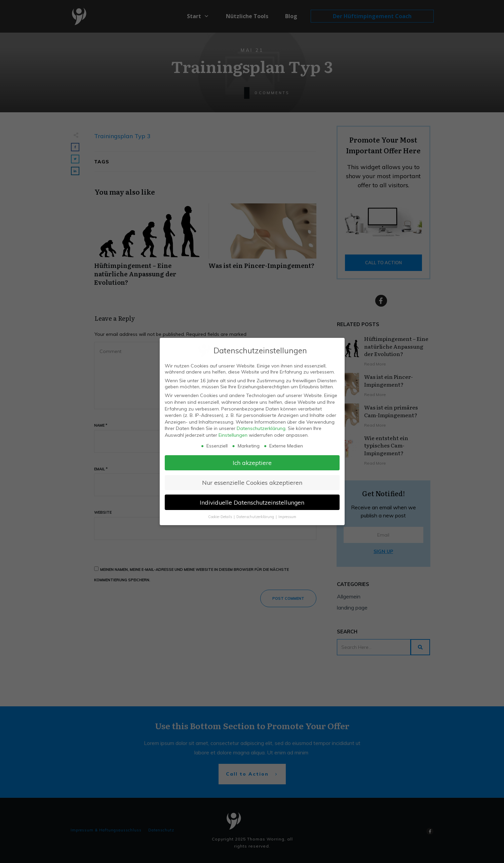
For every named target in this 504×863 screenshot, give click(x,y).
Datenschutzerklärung (261, 428)
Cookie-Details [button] (221, 517)
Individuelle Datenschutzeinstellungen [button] (252, 502)
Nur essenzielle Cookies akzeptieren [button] (252, 482)
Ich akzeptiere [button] (252, 463)
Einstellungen (233, 435)
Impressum (287, 517)
